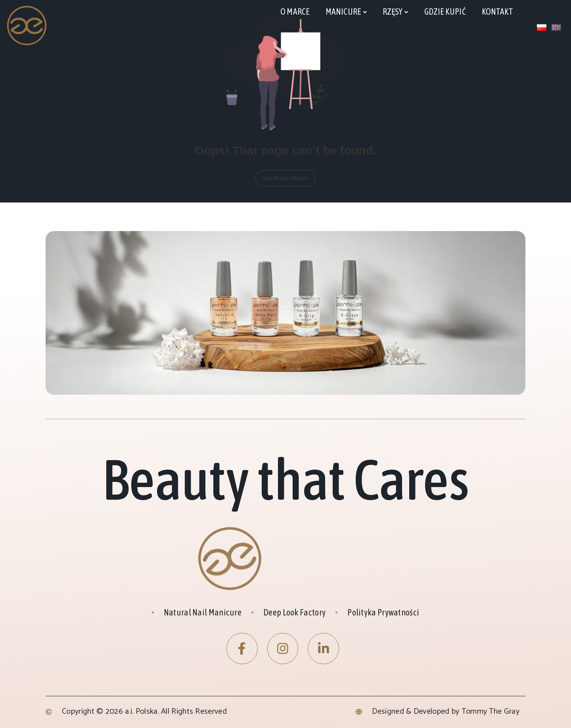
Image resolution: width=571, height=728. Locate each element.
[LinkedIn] (323, 649)
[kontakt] (498, 12)
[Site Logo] (27, 25)
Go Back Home (285, 178)
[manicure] (346, 12)
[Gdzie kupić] (445, 12)
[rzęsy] (396, 12)
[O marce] (295, 12)
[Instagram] (283, 649)
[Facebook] (242, 649)
